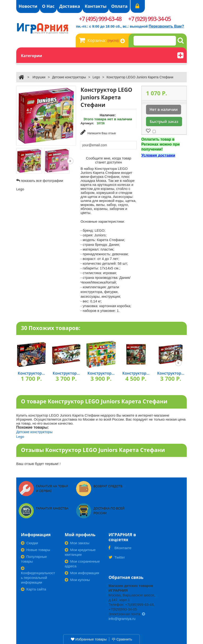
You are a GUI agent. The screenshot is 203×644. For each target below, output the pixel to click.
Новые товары (36, 549)
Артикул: (87, 123)
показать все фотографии (42, 181)
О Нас (48, 6)
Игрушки (39, 77)
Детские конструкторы (69, 77)
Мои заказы (77, 542)
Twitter (117, 558)
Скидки (29, 542)
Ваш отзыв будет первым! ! (39, 463)
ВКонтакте (120, 549)
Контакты (96, 6)
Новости (28, 6)
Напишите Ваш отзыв (98, 132)
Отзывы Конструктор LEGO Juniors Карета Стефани (93, 449)
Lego (96, 77)
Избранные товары (89, 639)
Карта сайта (34, 589)
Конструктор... (31, 373)
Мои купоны (77, 579)
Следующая (70, 161)
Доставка (69, 6)
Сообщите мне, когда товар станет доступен (109, 159)
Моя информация (82, 572)
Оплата (119, 6)
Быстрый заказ (164, 121)
